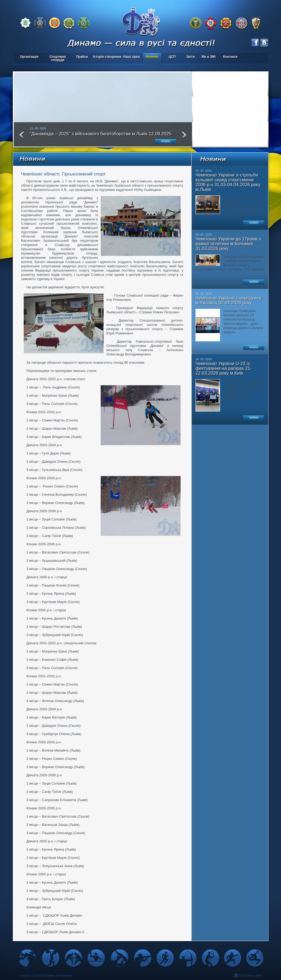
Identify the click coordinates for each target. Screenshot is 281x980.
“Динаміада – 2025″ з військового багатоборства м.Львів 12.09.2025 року (101, 136)
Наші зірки (131, 57)
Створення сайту (250, 975)
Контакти (230, 57)
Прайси (82, 57)
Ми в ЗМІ (209, 57)
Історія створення (107, 57)
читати (166, 141)
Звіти (191, 57)
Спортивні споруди (58, 58)
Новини (152, 57)
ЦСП (171, 57)
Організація (29, 57)
